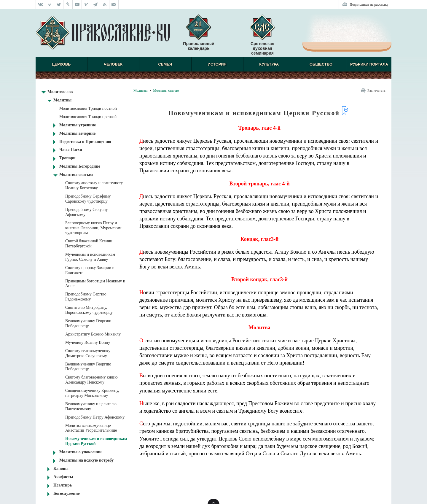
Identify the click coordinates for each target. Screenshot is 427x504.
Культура (269, 64)
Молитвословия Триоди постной (88, 108)
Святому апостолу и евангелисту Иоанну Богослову (94, 185)
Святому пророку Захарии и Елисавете (90, 270)
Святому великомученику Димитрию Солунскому (88, 353)
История (217, 64)
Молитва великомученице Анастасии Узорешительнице (91, 428)
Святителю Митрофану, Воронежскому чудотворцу (89, 310)
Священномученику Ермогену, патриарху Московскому (92, 393)
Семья (165, 64)
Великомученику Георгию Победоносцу (88, 323)
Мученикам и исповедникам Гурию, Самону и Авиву (90, 257)
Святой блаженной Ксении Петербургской (89, 244)
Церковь (61, 64)
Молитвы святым (166, 90)
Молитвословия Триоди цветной (88, 117)
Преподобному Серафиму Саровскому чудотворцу (88, 199)
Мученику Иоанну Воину (88, 342)
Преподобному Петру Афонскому (95, 417)
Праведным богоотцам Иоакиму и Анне (95, 284)
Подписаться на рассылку (369, 4)
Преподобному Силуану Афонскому (87, 212)
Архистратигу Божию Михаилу (93, 334)
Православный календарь (199, 35)
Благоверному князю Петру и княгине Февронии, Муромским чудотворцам (93, 228)
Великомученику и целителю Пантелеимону (91, 406)
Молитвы (141, 90)
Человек (113, 64)
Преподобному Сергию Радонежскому (86, 297)
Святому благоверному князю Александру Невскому (91, 380)
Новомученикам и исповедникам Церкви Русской (96, 441)
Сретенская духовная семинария (262, 48)
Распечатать (376, 90)
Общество (321, 64)
